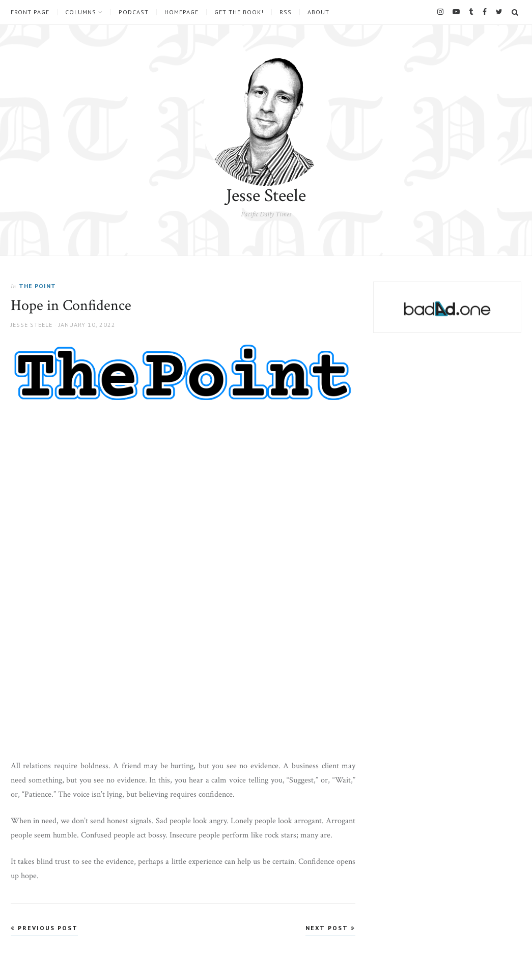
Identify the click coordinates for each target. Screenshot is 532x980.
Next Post (330, 928)
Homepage (181, 12)
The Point (37, 286)
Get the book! (239, 12)
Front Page (30, 12)
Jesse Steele (266, 196)
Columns (81, 12)
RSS (286, 12)
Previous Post (44, 928)
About (318, 12)
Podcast (134, 12)
